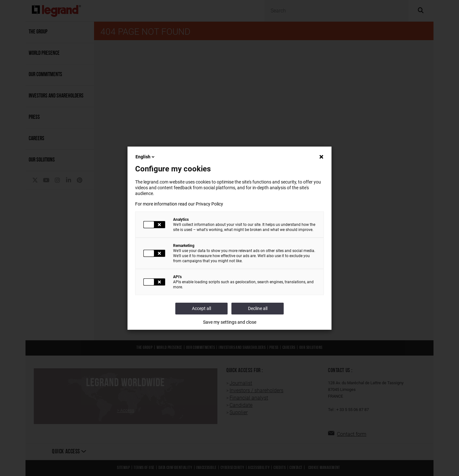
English (146, 157)
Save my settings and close (230, 322)
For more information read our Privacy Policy (179, 204)
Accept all (201, 308)
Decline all (258, 308)
